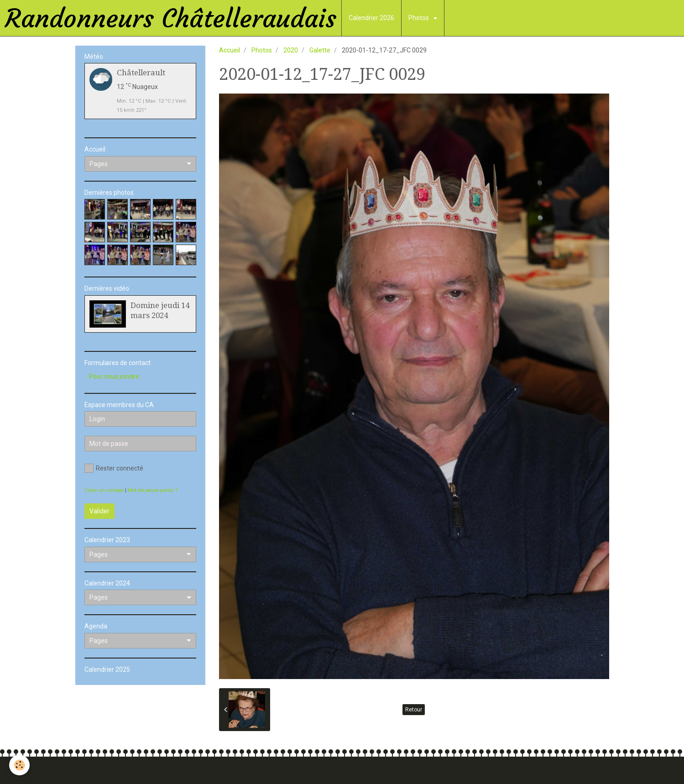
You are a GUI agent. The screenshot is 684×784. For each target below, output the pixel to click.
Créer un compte (104, 490)
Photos (419, 18)
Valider (99, 511)
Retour (414, 710)
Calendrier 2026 (371, 18)
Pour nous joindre (114, 376)
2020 (291, 50)
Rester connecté (114, 468)
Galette (320, 50)
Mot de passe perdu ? (153, 490)
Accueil (230, 50)
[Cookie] (19, 765)
